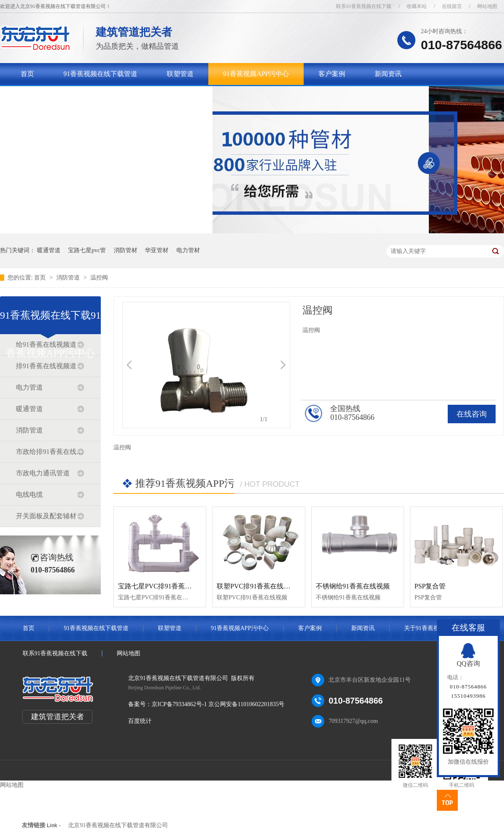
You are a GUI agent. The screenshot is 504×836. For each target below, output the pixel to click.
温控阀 (99, 278)
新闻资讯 (388, 74)
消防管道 (69, 278)
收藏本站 (417, 6)
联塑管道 (180, 74)
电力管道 (29, 387)
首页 (27, 74)
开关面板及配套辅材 (46, 516)
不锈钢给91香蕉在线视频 (353, 586)
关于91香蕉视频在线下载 (58, 96)
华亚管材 (157, 250)
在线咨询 (472, 414)
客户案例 (332, 74)
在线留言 (452, 6)
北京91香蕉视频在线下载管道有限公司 (118, 825)
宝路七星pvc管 (87, 250)
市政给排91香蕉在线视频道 (50, 452)
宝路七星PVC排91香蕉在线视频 (165, 586)
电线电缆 (29, 494)
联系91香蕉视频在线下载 (364, 6)
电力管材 (188, 250)
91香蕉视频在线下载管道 (100, 74)
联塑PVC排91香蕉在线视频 (257, 586)
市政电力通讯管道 (43, 473)
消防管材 (126, 250)
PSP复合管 (430, 586)
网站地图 (487, 6)
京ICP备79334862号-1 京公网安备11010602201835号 (218, 704)
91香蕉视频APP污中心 (256, 74)
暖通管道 (49, 250)
